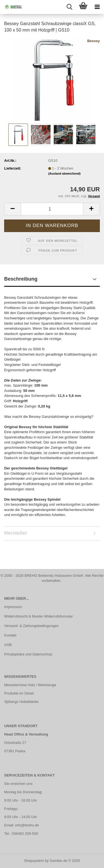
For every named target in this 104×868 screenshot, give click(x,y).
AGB (8, 645)
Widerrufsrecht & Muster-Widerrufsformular (39, 616)
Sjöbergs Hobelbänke (21, 702)
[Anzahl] (52, 209)
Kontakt (10, 635)
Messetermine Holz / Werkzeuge (30, 685)
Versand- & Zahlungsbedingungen (31, 626)
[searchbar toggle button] (69, 7)
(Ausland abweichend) (64, 173)
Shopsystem (34, 861)
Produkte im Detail (19, 693)
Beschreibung (21, 279)
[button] (12, 209)
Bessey (93, 41)
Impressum (13, 607)
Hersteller (16, 533)
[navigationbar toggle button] (97, 7)
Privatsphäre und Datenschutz (28, 654)
